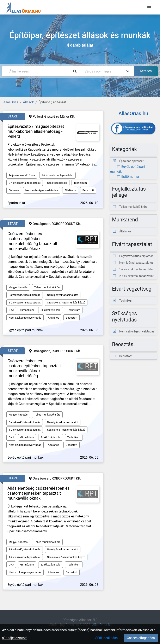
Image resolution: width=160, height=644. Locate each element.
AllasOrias (11, 102)
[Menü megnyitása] (149, 6)
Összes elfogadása (141, 638)
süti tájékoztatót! (14, 638)
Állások (28, 102)
